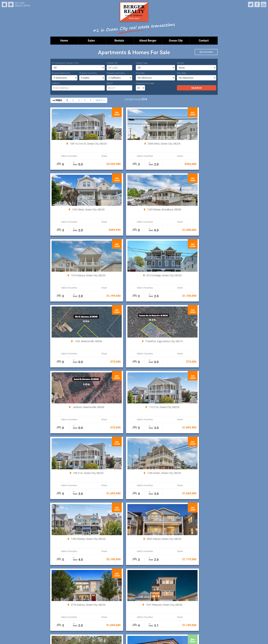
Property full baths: (88, 73)
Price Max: (182, 73)
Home (64, 41)
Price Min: (140, 73)
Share (90, 156)
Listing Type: (142, 63)
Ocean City (176, 41)
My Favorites (206, 52)
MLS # (110, 83)
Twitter (251, 4)
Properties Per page (145, 83)
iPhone (4, 4)
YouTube (264, 4)
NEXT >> (100, 100)
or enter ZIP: (112, 63)
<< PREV (57, 100)
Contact (204, 41)
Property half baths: (116, 73)
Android (11, 4)
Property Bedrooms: (61, 73)
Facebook (257, 4)
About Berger (148, 41)
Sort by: (181, 63)
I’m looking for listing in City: (65, 63)
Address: (56, 83)
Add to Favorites (65, 156)
